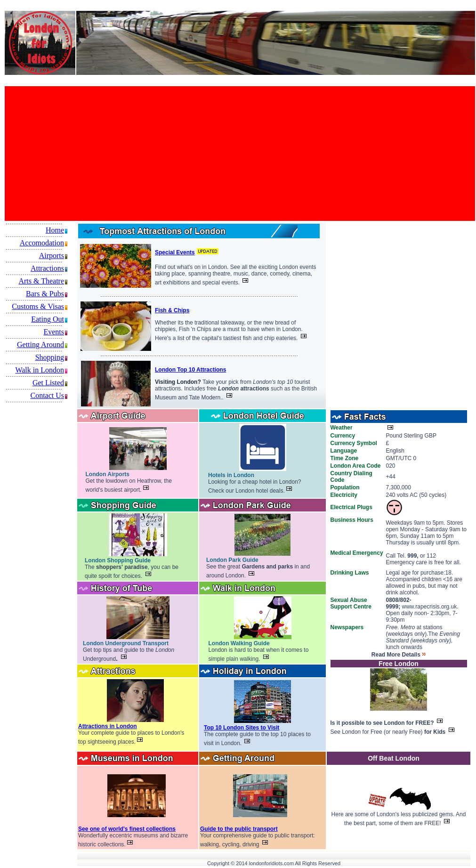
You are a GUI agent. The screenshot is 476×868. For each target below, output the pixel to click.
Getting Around (40, 345)
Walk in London (40, 370)
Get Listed (48, 383)
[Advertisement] (145, 154)
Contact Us (47, 395)
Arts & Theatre (41, 281)
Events (54, 332)
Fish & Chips (172, 310)
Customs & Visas (38, 306)
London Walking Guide (239, 643)
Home (55, 230)
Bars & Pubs (45, 294)
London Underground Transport (126, 643)
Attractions (47, 268)
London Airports (108, 474)
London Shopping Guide (118, 560)
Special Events (175, 252)
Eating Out (48, 319)
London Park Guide (232, 560)
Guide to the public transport (239, 829)
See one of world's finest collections (127, 829)
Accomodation (42, 243)
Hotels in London (231, 475)
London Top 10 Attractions (190, 370)
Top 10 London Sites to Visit (242, 728)
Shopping (50, 357)
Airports (52, 256)
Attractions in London (108, 726)
